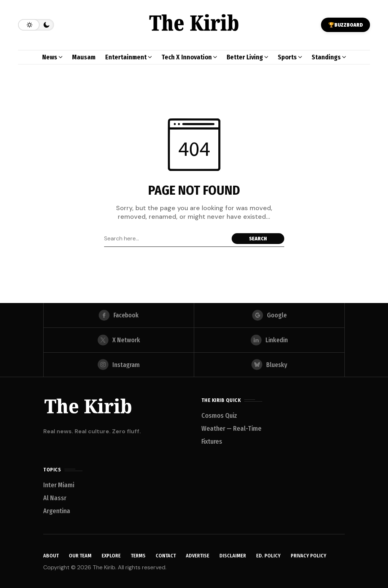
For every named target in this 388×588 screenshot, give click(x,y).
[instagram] (119, 365)
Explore (111, 556)
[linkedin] (269, 339)
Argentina (57, 511)
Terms (138, 556)
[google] (269, 313)
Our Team (80, 556)
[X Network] (119, 339)
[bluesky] (269, 365)
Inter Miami (59, 485)
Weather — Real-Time (231, 429)
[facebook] (119, 313)
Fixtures (212, 442)
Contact (166, 556)
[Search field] (166, 239)
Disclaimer (233, 556)
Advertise (198, 556)
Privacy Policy (309, 556)
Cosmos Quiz (219, 416)
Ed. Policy (268, 556)
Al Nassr (55, 498)
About (51, 556)
